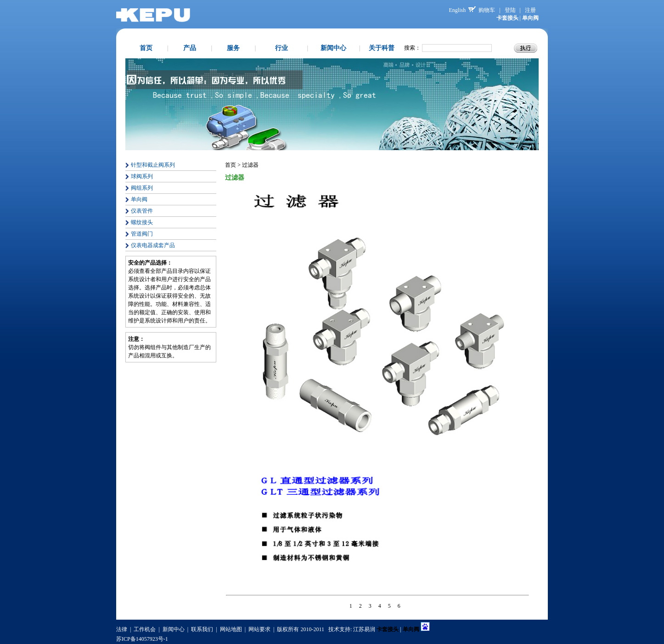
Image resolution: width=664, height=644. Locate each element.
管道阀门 (142, 234)
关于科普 (382, 48)
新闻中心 (333, 48)
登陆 (510, 10)
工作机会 (145, 629)
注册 (530, 10)
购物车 (487, 10)
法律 (122, 629)
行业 (281, 48)
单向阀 (139, 199)
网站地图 (231, 629)
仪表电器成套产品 (153, 245)
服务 (233, 48)
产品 (190, 48)
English (458, 10)
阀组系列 (142, 188)
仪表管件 (142, 211)
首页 (146, 48)
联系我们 (202, 629)
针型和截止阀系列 (153, 165)
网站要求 (259, 629)
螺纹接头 (142, 222)
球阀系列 (142, 176)
